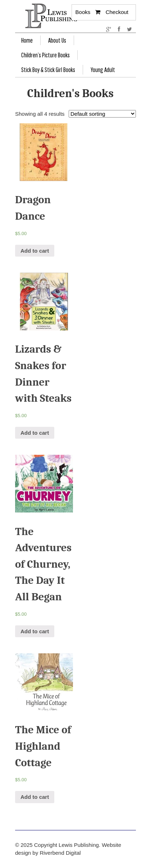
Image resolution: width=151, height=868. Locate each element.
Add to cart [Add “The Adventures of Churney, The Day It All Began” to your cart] (35, 631)
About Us (57, 40)
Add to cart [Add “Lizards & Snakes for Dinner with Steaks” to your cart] (35, 433)
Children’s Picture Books (45, 55)
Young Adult (103, 70)
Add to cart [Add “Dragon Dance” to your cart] (35, 251)
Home (27, 40)
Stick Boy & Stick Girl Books (48, 70)
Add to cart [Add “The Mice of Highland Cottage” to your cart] (35, 797)
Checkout (117, 12)
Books (83, 12)
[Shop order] (102, 114)
